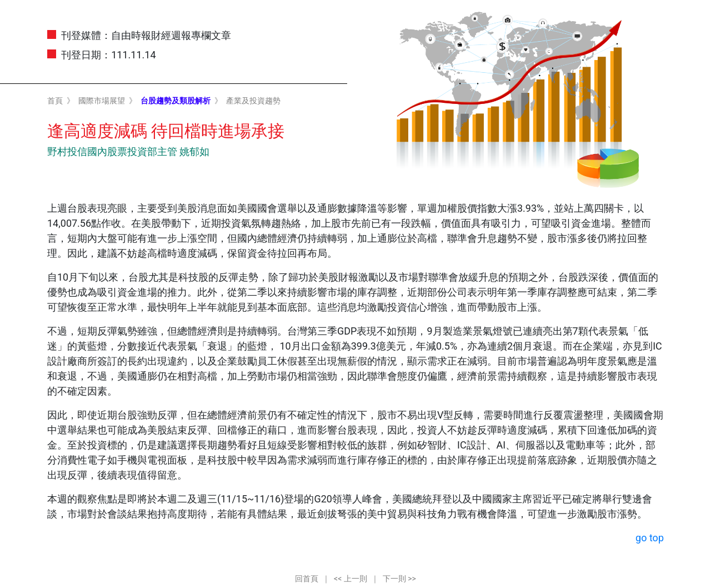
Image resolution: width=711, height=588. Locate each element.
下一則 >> (399, 579)
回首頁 (307, 579)
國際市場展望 (102, 101)
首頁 (55, 101)
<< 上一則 (351, 579)
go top (650, 538)
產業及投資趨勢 (253, 101)
